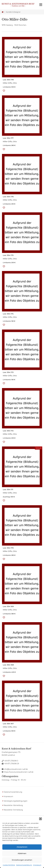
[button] (40, 819)
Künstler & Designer (13, 12)
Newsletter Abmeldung (13, 805)
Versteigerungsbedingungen (16, 801)
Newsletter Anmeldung (13, 810)
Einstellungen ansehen (22, 860)
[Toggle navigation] (41, 5)
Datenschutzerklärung (24, 865)
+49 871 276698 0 (10, 761)
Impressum (37, 865)
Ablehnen (22, 853)
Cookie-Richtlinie (9, 865)
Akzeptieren (22, 847)
